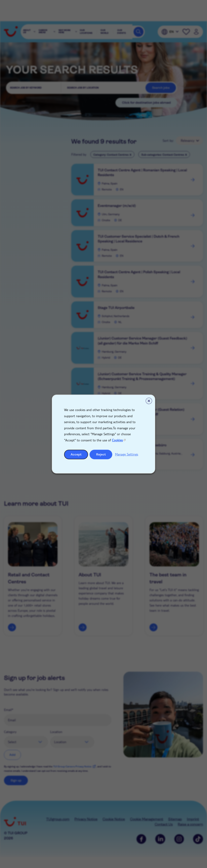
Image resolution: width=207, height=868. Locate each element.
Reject (101, 454)
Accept (76, 454)
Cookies (117, 440)
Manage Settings (127, 454)
